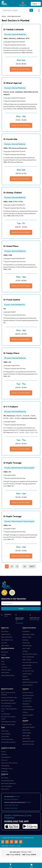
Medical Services (6, 634)
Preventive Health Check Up (30, 663)
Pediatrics (25, 677)
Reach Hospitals (27, 733)
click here (17, 796)
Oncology (25, 651)
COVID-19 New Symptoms (8, 742)
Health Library (5, 731)
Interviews (4, 667)
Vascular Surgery (27, 674)
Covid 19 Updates (6, 734)
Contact (19, 846)
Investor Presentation (28, 710)
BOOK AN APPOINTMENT (21, 69)
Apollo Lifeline (5, 789)
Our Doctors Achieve (28, 695)
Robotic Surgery (27, 660)
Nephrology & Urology (28, 634)
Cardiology (25, 640)
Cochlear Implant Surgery (8, 725)
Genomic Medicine (28, 685)
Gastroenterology (27, 646)
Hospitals (4, 655)
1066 (6, 616)
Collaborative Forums (7, 769)
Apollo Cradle (26, 736)
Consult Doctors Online (7, 781)
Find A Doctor (5, 632)
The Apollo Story (27, 701)
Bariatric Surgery (27, 637)
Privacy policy (5, 846)
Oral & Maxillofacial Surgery (9, 703)
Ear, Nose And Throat (28, 671)
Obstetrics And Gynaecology (30, 682)
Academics (4, 754)
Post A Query (5, 778)
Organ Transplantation (28, 657)
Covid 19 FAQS (5, 737)
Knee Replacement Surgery (9, 722)
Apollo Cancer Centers (28, 741)
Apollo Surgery (5, 646)
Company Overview (28, 693)
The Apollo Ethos (27, 698)
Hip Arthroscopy (6, 714)
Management (26, 704)
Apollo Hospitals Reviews (8, 675)
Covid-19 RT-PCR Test (11, 805)
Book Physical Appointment (9, 784)
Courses (3, 752)
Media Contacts (5, 673)
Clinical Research (6, 757)
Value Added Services (7, 640)
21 (25, 566)
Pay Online (4, 643)
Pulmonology (26, 643)
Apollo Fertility (26, 739)
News (3, 661)
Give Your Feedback (6, 786)
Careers (25, 718)
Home (4, 16)
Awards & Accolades (28, 715)
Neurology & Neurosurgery (30, 654)
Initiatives (25, 712)
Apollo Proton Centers (28, 744)
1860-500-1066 (34, 620)
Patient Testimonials (7, 637)
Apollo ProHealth (27, 665)
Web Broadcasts (5, 766)
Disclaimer (12, 846)
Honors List (4, 760)
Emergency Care (27, 668)
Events (3, 664)
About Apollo (5, 652)
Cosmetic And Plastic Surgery (9, 698)
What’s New (4, 771)
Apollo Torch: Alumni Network (9, 763)
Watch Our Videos (6, 670)
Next (32, 566)
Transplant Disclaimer (11, 808)
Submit (21, 609)
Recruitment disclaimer (11, 799)
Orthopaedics (26, 632)
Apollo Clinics (26, 730)
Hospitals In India (27, 724)
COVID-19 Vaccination (7, 739)
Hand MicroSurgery (6, 706)
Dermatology (26, 679)
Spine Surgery (26, 648)
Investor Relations (27, 707)
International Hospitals (28, 727)
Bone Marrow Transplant (8, 700)
